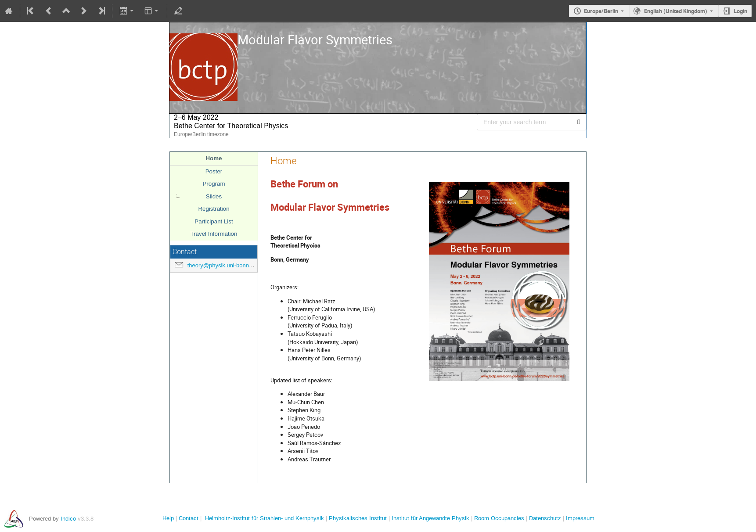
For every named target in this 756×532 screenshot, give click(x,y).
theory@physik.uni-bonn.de (222, 265)
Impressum (580, 518)
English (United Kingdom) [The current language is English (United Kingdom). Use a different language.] (676, 11)
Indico (68, 519)
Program (214, 184)
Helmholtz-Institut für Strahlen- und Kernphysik (265, 518)
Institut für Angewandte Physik (430, 518)
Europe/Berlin (601, 11)
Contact (189, 518)
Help (168, 518)
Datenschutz (545, 518)
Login (740, 11)
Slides (214, 196)
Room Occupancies (499, 518)
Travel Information (214, 234)
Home (214, 158)
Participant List (214, 221)
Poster (214, 171)
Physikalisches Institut (358, 518)
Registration (214, 209)
